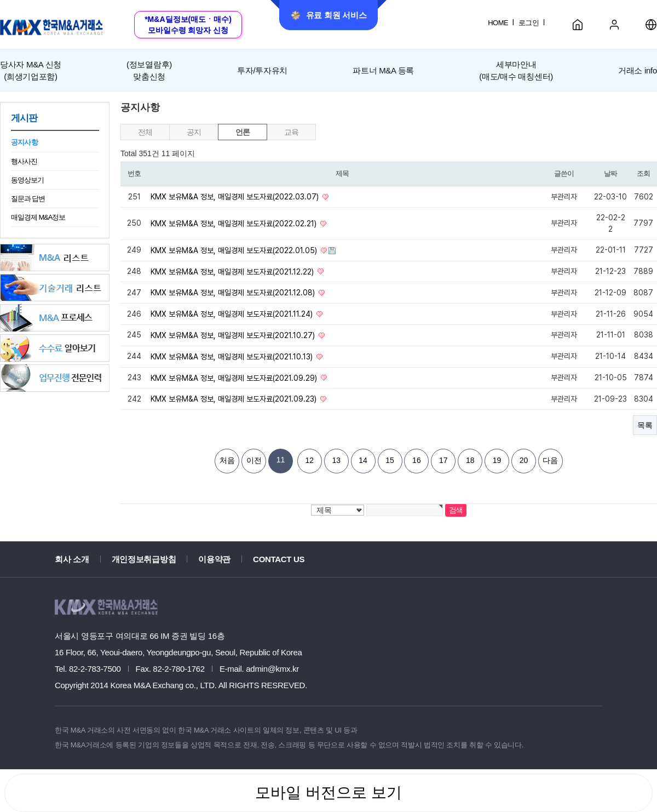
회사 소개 (72, 559)
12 (310, 460)
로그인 (529, 23)
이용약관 (214, 559)
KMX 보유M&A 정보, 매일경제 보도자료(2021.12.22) (233, 271)
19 (497, 460)
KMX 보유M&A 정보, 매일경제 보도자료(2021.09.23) (235, 399)
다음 (550, 460)
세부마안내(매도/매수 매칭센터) (516, 70)
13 (336, 460)
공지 (194, 132)
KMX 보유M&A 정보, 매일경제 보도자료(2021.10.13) (233, 357)
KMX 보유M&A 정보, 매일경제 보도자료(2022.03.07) (236, 197)
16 (417, 460)
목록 (645, 425)
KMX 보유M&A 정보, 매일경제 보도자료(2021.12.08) (234, 293)
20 (524, 460)
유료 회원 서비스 (329, 15)
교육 (291, 132)
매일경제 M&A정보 (38, 217)
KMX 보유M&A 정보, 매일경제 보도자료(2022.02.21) (235, 224)
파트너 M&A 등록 (383, 70)
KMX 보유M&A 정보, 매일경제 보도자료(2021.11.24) (233, 314)
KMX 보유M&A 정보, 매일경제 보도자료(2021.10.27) (234, 335)
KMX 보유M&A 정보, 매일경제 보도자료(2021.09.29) (235, 378)
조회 (643, 173)
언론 (242, 132)
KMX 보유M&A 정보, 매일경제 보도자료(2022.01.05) (235, 250)
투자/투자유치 (262, 70)
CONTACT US (279, 559)
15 (390, 460)
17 (443, 460)
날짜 (610, 173)
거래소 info (638, 70)
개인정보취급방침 (144, 559)
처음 (227, 460)
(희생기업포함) (31, 70)
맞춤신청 (149, 70)
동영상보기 (27, 180)
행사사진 (24, 161)
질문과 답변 (28, 199)
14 (363, 460)
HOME (498, 23)
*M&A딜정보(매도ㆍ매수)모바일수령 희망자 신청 (188, 25)
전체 (145, 132)
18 (470, 460)
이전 (254, 460)
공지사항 (24, 142)
